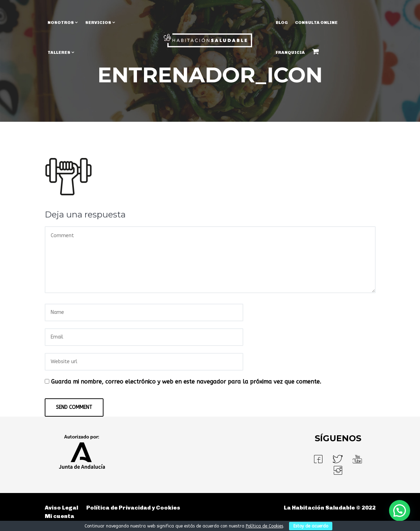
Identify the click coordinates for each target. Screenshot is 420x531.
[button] (400, 511)
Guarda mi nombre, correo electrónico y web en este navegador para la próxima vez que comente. (186, 382)
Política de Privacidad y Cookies (133, 508)
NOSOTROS (61, 23)
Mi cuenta (59, 516)
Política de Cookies (264, 526)
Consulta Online (316, 23)
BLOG (282, 23)
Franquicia (290, 52)
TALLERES (59, 52)
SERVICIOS (98, 23)
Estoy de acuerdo (311, 526)
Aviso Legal (61, 508)
